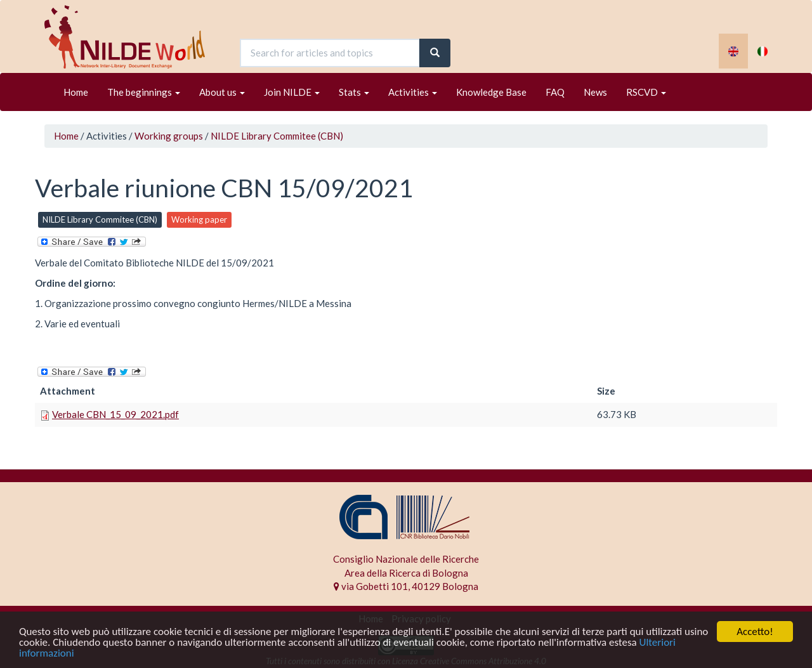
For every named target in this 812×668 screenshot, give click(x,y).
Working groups (169, 136)
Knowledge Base (491, 92)
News (595, 92)
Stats (354, 92)
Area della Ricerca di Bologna (406, 573)
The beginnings (144, 92)
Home (76, 92)
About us (222, 92)
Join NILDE (292, 92)
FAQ (555, 92)
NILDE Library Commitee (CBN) (277, 136)
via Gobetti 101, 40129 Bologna (406, 586)
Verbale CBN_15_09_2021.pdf (115, 414)
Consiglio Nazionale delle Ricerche (406, 559)
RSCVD (646, 92)
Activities (413, 92)
